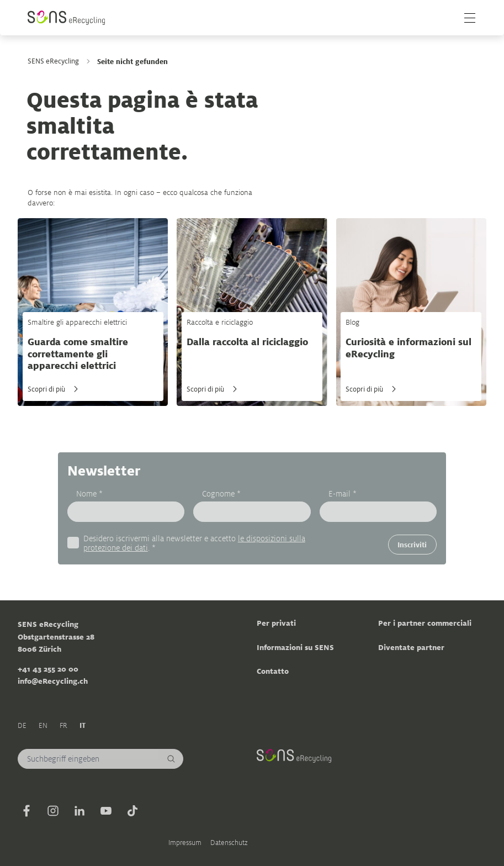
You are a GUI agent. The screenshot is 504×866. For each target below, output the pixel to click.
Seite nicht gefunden (132, 61)
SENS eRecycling (53, 61)
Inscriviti (412, 545)
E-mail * (343, 494)
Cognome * (221, 494)
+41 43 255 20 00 (48, 669)
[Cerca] (171, 759)
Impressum (185, 843)
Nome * (89, 494)
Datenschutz (229, 843)
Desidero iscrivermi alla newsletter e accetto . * (194, 543)
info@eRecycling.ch (53, 681)
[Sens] (66, 18)
